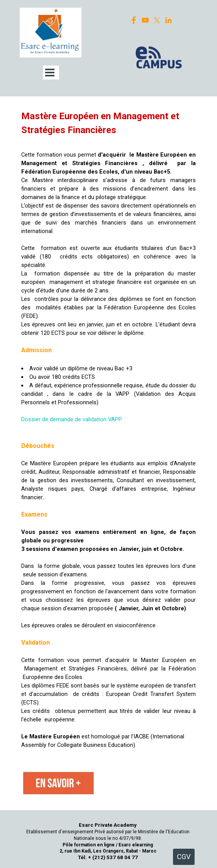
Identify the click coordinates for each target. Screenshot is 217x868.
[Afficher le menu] (50, 73)
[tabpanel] (108, 429)
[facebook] (134, 20)
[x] (157, 20)
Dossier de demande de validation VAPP (72, 419)
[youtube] (145, 20)
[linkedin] (169, 20)
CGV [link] (184, 857)
